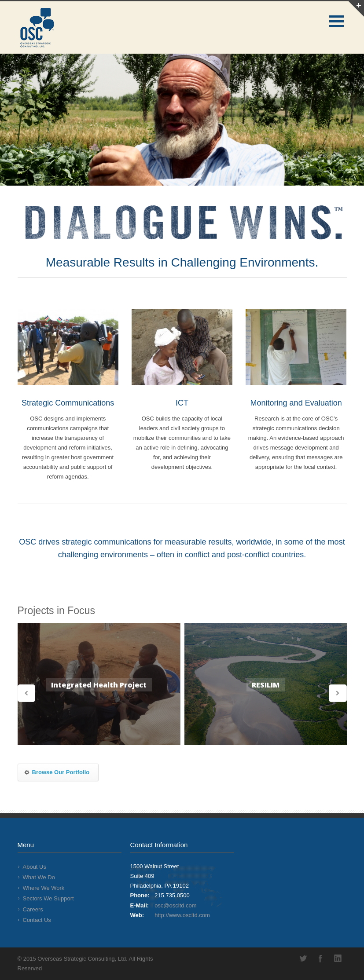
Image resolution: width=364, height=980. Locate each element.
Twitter (303, 958)
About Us (35, 867)
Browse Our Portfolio (57, 772)
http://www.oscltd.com (182, 915)
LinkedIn (338, 958)
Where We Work (44, 888)
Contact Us (37, 920)
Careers (33, 909)
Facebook (320, 958)
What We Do (39, 877)
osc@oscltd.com (176, 905)
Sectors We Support (48, 898)
